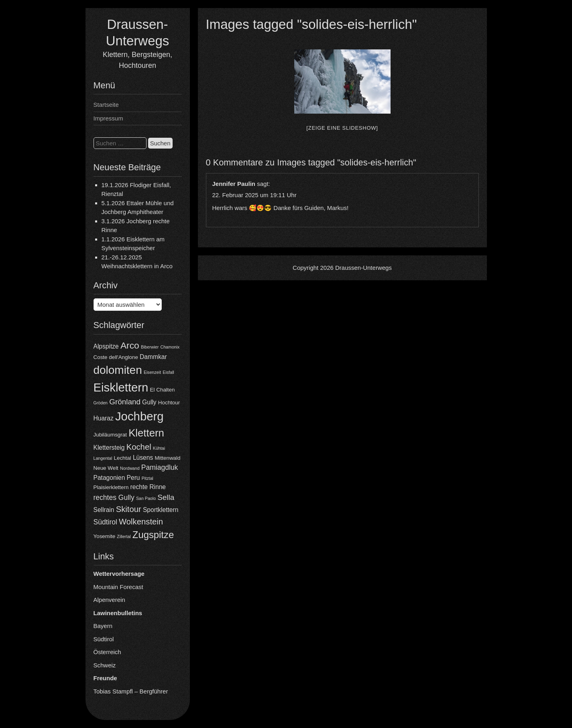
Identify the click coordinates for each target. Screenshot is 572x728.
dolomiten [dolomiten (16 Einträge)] (118, 370)
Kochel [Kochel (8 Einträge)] (139, 447)
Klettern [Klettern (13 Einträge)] (146, 433)
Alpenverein (109, 600)
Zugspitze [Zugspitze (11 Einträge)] (153, 535)
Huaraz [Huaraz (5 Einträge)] (104, 418)
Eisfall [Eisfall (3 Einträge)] (168, 372)
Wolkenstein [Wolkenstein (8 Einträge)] (141, 522)
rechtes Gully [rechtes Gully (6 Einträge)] (114, 498)
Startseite (106, 105)
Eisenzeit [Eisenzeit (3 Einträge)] (152, 372)
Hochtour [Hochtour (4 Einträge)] (169, 403)
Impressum (108, 118)
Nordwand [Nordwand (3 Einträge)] (130, 468)
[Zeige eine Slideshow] (342, 128)
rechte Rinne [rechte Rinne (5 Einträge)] (148, 487)
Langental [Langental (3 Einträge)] (103, 458)
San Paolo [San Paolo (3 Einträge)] (146, 498)
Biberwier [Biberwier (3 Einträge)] (150, 347)
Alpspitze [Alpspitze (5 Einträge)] (106, 346)
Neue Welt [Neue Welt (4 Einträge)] (106, 468)
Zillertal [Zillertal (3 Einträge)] (124, 536)
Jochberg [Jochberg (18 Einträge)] (139, 416)
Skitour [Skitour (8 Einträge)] (129, 509)
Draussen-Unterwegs (363, 268)
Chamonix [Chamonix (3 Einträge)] (170, 347)
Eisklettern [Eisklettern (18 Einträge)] (121, 387)
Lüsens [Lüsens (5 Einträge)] (143, 458)
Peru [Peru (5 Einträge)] (133, 478)
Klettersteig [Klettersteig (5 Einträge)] (109, 448)
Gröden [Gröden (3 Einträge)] (101, 403)
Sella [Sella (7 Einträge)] (166, 497)
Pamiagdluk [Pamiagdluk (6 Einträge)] (160, 467)
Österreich (107, 652)
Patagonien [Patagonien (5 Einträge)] (109, 478)
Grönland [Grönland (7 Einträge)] (125, 402)
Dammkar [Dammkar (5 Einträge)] (153, 357)
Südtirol (104, 639)
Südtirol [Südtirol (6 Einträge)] (105, 522)
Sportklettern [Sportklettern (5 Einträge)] (161, 510)
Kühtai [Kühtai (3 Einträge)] (159, 448)
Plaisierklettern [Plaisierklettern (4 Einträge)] (111, 487)
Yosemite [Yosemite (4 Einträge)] (105, 536)
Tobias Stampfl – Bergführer (131, 691)
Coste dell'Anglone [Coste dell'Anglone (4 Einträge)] (116, 357)
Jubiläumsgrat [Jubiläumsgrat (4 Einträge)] (110, 435)
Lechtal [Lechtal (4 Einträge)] (123, 458)
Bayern (103, 626)
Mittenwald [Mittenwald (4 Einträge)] (167, 458)
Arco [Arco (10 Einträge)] (130, 345)
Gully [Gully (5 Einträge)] (149, 402)
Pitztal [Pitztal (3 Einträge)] (148, 478)
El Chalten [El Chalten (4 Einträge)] (163, 390)
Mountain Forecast (118, 587)
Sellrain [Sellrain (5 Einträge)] (104, 510)
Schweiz (105, 665)
